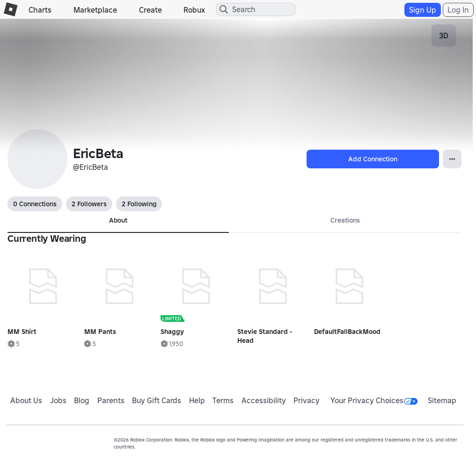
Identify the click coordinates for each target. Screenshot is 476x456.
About (118, 220)
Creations (345, 220)
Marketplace (95, 10)
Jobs (58, 400)
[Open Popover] (452, 159)
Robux (194, 10)
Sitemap (442, 400)
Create (150, 10)
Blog (82, 400)
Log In (458, 10)
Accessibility (264, 400)
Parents (111, 400)
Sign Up (423, 10)
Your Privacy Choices (374, 400)
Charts (40, 10)
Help (197, 400)
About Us (26, 400)
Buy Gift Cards (157, 400)
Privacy (307, 400)
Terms (223, 400)
